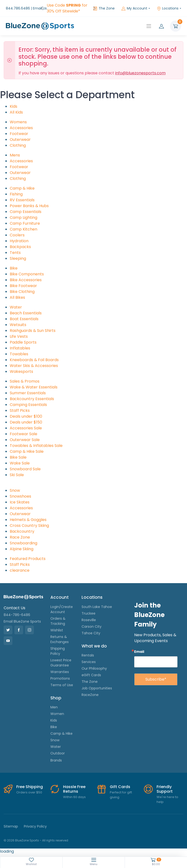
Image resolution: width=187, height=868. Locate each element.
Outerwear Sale (25, 440)
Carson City (92, 627)
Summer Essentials (28, 393)
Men (54, 707)
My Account (134, 8)
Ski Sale (17, 475)
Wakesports (21, 371)
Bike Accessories (26, 280)
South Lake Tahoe (97, 607)
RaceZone (90, 695)
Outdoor (58, 753)
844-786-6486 (17, 615)
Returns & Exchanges (60, 639)
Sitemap (11, 826)
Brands (56, 760)
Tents (15, 253)
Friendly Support (165, 789)
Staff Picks (20, 410)
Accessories (21, 128)
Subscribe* (156, 679)
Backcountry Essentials (32, 399)
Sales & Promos (25, 381)
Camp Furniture (25, 223)
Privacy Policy (35, 826)
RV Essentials (22, 200)
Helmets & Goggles (28, 520)
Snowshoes (20, 496)
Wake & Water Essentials (34, 387)
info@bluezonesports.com (140, 73)
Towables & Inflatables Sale (36, 446)
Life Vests (19, 336)
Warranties (60, 672)
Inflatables (20, 348)
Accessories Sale (26, 428)
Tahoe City (91, 633)
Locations (168, 8)
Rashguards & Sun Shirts (33, 331)
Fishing (16, 194)
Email (139, 651)
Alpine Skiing (22, 549)
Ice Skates (20, 502)
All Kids (16, 112)
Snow (15, 490)
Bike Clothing (22, 292)
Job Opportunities (97, 688)
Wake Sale (20, 463)
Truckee (89, 613)
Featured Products (28, 559)
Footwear (19, 134)
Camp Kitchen (23, 229)
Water (16, 307)
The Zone (104, 8)
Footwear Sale (23, 434)
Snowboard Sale (25, 469)
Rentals (88, 655)
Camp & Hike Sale (27, 451)
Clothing (18, 145)
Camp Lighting (23, 217)
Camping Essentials (28, 405)
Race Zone (20, 537)
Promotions (60, 678)
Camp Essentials (26, 212)
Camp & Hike (22, 188)
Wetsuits (18, 325)
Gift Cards (120, 787)
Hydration (19, 241)
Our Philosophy (94, 668)
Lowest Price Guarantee (61, 663)
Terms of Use (62, 685)
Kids (14, 106)
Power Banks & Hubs (29, 206)
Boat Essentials (24, 319)
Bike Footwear (23, 286)
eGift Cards (91, 675)
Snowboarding (23, 543)
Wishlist (57, 630)
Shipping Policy (58, 651)
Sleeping (18, 258)
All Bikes (17, 297)
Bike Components (27, 274)
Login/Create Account (62, 609)
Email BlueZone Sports (22, 621)
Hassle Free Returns (74, 789)
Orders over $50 (29, 792)
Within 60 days (74, 797)
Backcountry (22, 531)
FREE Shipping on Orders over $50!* (65, 8)
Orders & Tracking (58, 621)
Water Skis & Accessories (34, 366)
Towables (19, 354)
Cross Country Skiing (29, 526)
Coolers (17, 235)
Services (89, 662)
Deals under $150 (26, 422)
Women (57, 714)
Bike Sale (18, 457)
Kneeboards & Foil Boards (34, 360)
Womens (18, 122)
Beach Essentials (26, 313)
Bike (14, 268)
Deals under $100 (26, 416)
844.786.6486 (18, 8)
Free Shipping (30, 787)
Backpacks (20, 247)
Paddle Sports (23, 342)
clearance (20, 570)
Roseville (89, 620)
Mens (15, 155)
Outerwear (20, 140)
